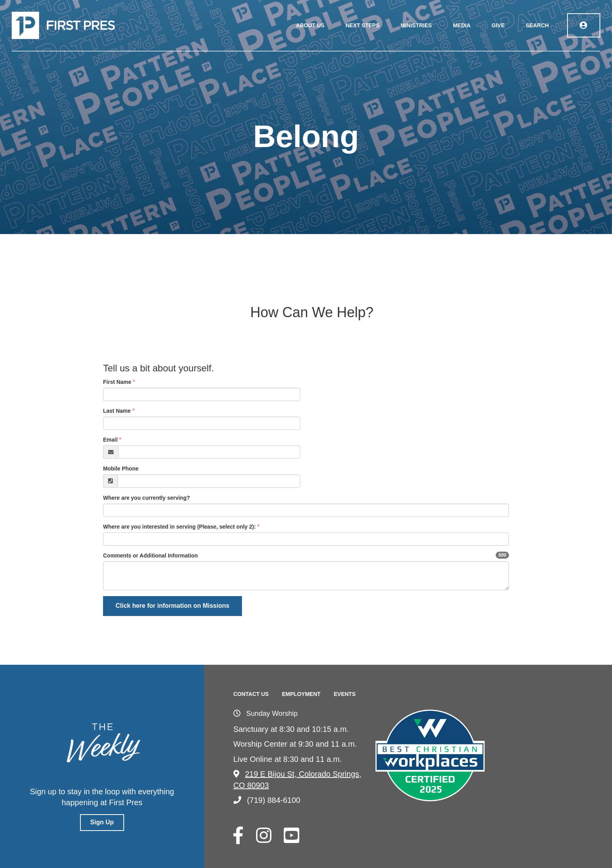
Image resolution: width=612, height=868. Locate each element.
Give (499, 25)
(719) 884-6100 (267, 800)
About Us (311, 25)
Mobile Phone (121, 469)
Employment (301, 694)
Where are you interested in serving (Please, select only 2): (179, 527)
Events (345, 694)
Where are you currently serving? (147, 498)
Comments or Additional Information (150, 556)
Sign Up (102, 822)
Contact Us (251, 694)
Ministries (417, 25)
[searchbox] (144, 539)
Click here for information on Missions (173, 606)
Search (538, 25)
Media (462, 25)
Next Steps (363, 25)
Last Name (117, 411)
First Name (117, 382)
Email (110, 440)
